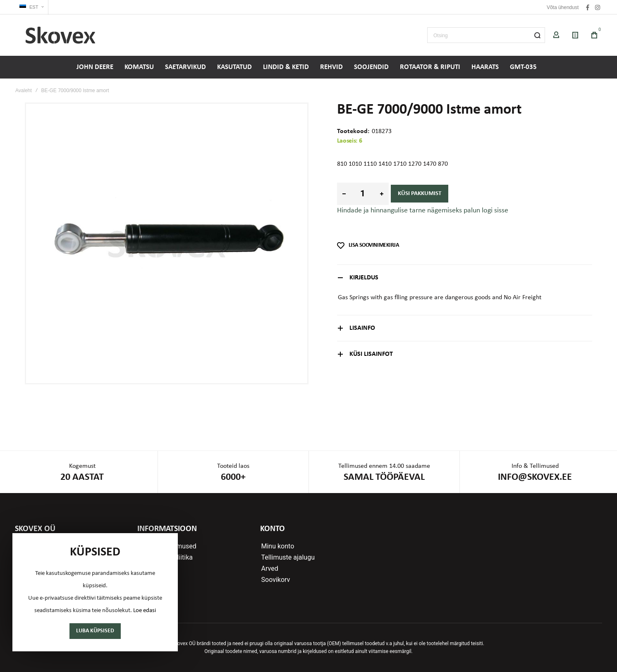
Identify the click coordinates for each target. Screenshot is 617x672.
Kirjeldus (364, 278)
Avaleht (24, 91)
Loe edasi (145, 611)
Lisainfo (362, 328)
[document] (95, 592)
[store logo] (60, 35)
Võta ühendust (563, 7)
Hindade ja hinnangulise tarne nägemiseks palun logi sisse (423, 211)
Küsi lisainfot (371, 354)
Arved (270, 569)
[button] (32, 7)
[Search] (537, 35)
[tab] (465, 278)
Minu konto (278, 546)
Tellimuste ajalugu (288, 558)
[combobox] (486, 35)
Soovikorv (276, 580)
